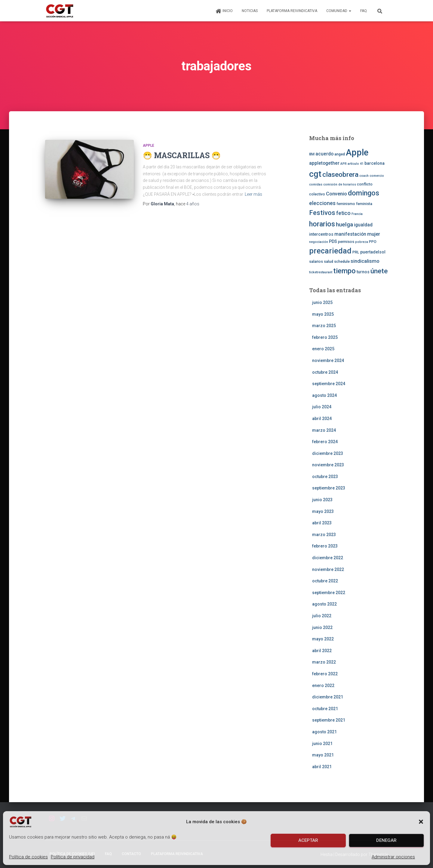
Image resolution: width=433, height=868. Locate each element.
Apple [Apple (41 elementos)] (357, 152)
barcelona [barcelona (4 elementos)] (375, 163)
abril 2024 (322, 419)
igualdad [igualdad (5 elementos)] (363, 225)
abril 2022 (322, 651)
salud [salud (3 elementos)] (329, 261)
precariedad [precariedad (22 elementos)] (330, 251)
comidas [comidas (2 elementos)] (316, 184)
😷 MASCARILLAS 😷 (182, 155)
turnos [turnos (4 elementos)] (363, 272)
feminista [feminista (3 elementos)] (364, 204)
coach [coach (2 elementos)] (364, 176)
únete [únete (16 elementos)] (379, 271)
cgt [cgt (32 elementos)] (315, 174)
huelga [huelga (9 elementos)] (344, 224)
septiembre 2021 (329, 720)
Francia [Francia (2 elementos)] (357, 214)
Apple (149, 146)
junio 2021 (322, 744)
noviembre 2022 (328, 569)
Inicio (224, 11)
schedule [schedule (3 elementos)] (342, 261)
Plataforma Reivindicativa (292, 11)
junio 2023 (322, 500)
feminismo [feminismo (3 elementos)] (346, 204)
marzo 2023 (324, 535)
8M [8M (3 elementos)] (312, 154)
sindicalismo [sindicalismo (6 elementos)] (365, 261)
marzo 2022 (324, 662)
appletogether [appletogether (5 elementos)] (324, 163)
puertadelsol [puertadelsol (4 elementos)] (373, 252)
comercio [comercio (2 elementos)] (377, 176)
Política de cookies (28, 857)
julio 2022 (322, 616)
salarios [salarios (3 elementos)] (316, 261)
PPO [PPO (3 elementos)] (373, 242)
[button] (421, 822)
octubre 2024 (325, 372)
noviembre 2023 (328, 465)
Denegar (386, 840)
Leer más (253, 194)
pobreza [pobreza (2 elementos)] (362, 242)
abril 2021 (322, 767)
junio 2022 (322, 627)
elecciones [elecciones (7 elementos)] (322, 203)
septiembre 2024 (329, 384)
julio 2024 (322, 407)
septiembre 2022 (329, 593)
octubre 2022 (325, 581)
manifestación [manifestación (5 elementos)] (350, 234)
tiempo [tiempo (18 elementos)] (344, 271)
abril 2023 (322, 523)
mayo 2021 (323, 755)
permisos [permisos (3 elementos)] (346, 242)
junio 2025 (322, 302)
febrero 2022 (325, 674)
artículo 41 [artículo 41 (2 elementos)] (356, 164)
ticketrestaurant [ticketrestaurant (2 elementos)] (321, 272)
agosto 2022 (324, 604)
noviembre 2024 (328, 360)
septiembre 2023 (329, 488)
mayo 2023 (323, 511)
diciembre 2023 (328, 453)
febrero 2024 (325, 442)
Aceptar (308, 840)
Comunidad (339, 11)
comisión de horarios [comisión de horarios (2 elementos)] (340, 184)
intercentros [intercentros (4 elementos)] (321, 234)
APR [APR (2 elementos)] (344, 164)
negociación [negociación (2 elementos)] (319, 242)
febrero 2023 (325, 546)
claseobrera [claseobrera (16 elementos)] (340, 175)
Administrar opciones (393, 857)
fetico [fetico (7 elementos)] (343, 213)
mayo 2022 (323, 639)
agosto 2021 (324, 732)
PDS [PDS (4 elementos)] (333, 241)
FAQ (364, 11)
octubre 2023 (325, 477)
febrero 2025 (325, 337)
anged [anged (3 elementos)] (340, 154)
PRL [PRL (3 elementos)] (356, 252)
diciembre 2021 (328, 697)
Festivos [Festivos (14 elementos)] (322, 213)
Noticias (250, 11)
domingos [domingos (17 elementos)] (364, 193)
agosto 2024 (324, 395)
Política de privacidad (73, 857)
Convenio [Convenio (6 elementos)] (336, 194)
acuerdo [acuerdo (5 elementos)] (324, 154)
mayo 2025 (323, 314)
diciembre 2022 (328, 558)
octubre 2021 (325, 709)
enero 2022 (323, 686)
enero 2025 (323, 349)
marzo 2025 (324, 326)
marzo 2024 (324, 430)
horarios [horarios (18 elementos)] (322, 224)
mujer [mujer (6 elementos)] (374, 234)
